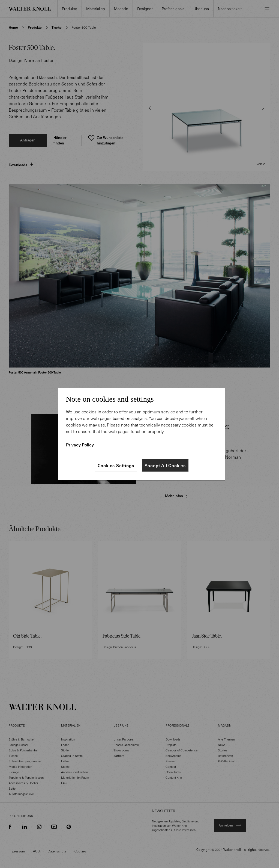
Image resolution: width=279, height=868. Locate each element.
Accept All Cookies (165, 465)
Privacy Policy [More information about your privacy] (80, 445)
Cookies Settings (116, 465)
